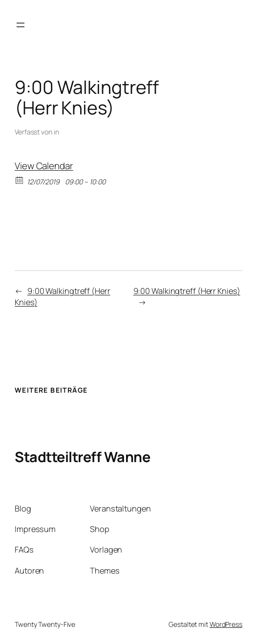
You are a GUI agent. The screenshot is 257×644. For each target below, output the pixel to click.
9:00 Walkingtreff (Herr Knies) (187, 291)
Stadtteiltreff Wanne (82, 457)
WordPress (226, 624)
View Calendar (44, 166)
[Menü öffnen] (21, 25)
